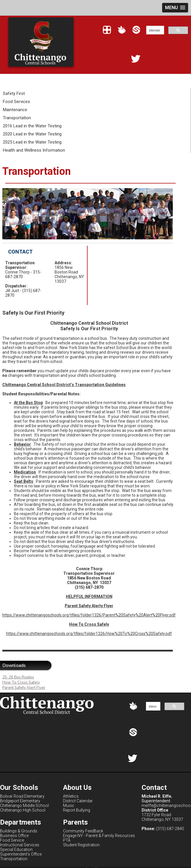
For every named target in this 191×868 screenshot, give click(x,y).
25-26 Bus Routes (18, 677)
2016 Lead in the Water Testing (32, 126)
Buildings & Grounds (19, 831)
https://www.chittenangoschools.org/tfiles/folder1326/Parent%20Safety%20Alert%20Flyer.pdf (89, 615)
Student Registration (81, 845)
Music (69, 805)
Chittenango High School (23, 810)
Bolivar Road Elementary (22, 796)
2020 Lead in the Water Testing (32, 134)
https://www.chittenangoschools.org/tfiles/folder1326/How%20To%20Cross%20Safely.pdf (89, 634)
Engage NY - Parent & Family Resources (99, 836)
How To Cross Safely (21, 682)
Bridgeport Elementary (20, 801)
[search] (155, 30)
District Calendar (78, 801)
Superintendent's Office (21, 854)
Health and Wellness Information (34, 150)
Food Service (12, 840)
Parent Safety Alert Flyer (24, 688)
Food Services (16, 102)
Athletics (71, 796)
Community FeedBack (83, 831)
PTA (67, 840)
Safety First (14, 93)
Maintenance (15, 110)
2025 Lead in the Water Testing (32, 142)
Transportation (17, 118)
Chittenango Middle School (24, 805)
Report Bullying (77, 810)
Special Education (16, 849)
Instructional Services (20, 845)
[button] (175, 8)
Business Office (14, 836)
